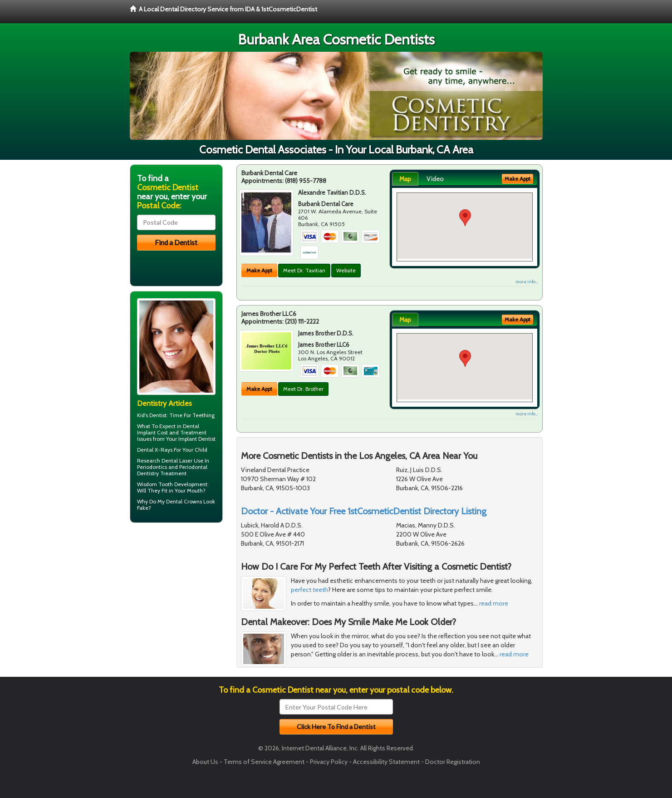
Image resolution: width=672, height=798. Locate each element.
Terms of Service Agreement (264, 762)
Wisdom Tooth (155, 484)
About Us (205, 762)
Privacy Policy (329, 762)
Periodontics (152, 467)
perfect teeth (309, 590)
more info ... (527, 282)
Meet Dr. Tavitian (304, 270)
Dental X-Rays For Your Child (172, 450)
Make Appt (259, 270)
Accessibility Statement (386, 762)
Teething (204, 415)
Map (405, 179)
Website (346, 270)
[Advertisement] (176, 600)
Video (435, 179)
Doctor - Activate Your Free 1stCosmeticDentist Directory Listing (364, 511)
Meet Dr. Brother (303, 389)
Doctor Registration (453, 762)
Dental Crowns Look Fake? (176, 505)
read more (494, 603)
